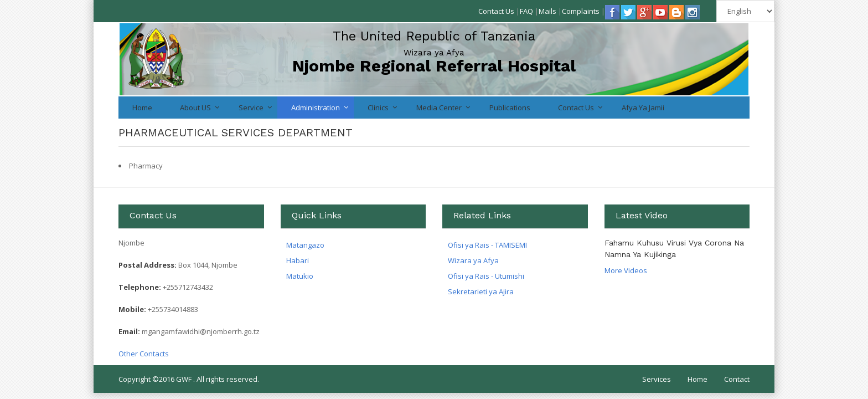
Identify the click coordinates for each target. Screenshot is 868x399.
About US (195, 108)
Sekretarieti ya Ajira (481, 291)
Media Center (439, 108)
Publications (510, 108)
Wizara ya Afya (473, 260)
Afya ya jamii (643, 108)
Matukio (300, 276)
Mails (547, 11)
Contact (737, 379)
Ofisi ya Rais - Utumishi (486, 276)
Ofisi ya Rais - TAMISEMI (487, 245)
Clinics (378, 108)
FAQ (526, 11)
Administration (316, 108)
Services (657, 379)
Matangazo (305, 245)
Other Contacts (144, 354)
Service (251, 108)
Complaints (581, 11)
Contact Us (496, 11)
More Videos (626, 270)
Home (142, 108)
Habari (298, 260)
